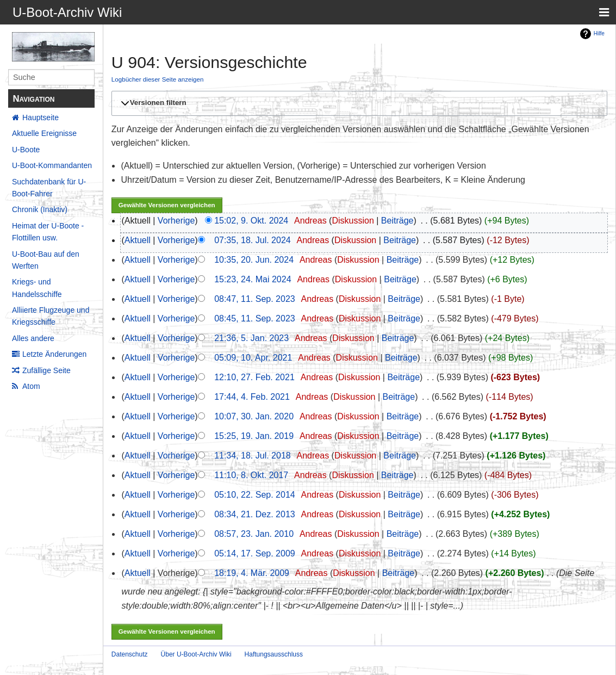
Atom (31, 386)
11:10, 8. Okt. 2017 (251, 475)
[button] (358, 103)
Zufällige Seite (46, 370)
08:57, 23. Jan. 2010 (254, 534)
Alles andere (33, 338)
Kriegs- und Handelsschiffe (37, 288)
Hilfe (599, 33)
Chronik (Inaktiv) (40, 209)
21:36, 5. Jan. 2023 (251, 338)
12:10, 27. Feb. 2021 (254, 377)
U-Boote (26, 150)
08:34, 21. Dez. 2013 (255, 514)
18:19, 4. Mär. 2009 (252, 573)
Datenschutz (130, 654)
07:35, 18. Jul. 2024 (253, 240)
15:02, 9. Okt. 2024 (251, 221)
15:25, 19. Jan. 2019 (254, 436)
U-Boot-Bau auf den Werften (46, 260)
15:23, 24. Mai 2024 (253, 279)
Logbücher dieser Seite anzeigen (158, 79)
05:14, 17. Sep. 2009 (255, 553)
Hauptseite (41, 117)
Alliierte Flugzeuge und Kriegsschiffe (51, 316)
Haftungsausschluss (274, 654)
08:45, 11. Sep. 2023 (255, 318)
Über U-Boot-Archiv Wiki (196, 654)
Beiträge (397, 221)
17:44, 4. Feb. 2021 (252, 397)
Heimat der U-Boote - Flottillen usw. (48, 232)
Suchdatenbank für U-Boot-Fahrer (49, 188)
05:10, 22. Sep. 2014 (255, 495)
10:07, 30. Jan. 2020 (254, 416)
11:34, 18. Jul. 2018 (253, 456)
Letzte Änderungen (54, 354)
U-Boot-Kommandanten (52, 165)
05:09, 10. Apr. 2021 (253, 358)
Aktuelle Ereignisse (44, 133)
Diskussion (353, 221)
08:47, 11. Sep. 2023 (255, 299)
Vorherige (176, 221)
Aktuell (138, 240)
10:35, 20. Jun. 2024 (254, 260)
